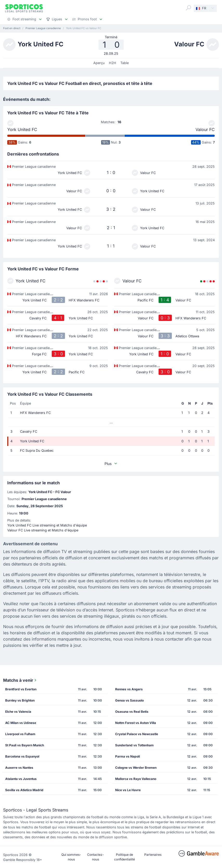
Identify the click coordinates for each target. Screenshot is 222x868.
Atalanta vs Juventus (21, 779)
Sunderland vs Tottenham (134, 745)
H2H (113, 63)
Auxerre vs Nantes (19, 768)
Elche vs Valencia (18, 712)
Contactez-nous (96, 857)
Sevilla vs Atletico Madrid (24, 790)
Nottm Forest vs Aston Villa (136, 723)
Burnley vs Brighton (20, 700)
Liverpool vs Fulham (20, 734)
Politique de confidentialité (125, 857)
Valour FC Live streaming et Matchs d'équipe (43, 530)
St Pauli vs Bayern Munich (25, 745)
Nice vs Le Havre (128, 790)
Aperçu (99, 63)
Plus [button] (111, 464)
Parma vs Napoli (128, 756)
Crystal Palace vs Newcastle (137, 734)
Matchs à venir (20, 680)
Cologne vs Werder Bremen (136, 768)
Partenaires (153, 855)
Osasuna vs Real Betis (132, 712)
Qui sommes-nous (71, 857)
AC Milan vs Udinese (21, 723)
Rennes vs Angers (129, 689)
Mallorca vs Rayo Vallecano (136, 779)
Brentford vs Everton (21, 689)
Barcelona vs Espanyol (22, 756)
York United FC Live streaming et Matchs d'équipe (47, 525)
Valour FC (205, 129)
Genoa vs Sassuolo (129, 700)
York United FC (22, 129)
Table (125, 63)
